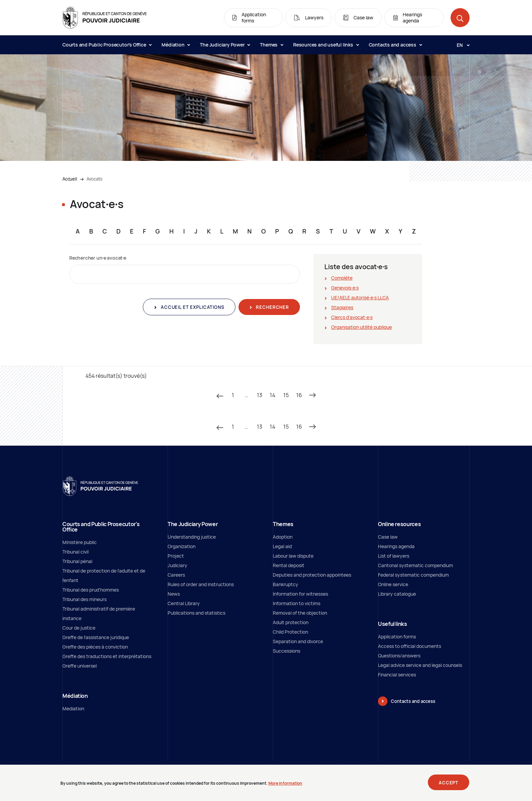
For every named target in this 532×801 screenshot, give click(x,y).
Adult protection (291, 622)
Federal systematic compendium (413, 575)
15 (286, 395)
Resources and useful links (326, 45)
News (174, 594)
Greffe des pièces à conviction (95, 647)
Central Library (184, 603)
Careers (176, 575)
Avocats (94, 179)
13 (260, 395)
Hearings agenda (396, 546)
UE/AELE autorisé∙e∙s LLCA (360, 297)
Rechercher (272, 307)
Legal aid (282, 546)
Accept (449, 785)
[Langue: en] (460, 45)
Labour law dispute (293, 556)
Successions (287, 651)
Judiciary (177, 565)
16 (299, 395)
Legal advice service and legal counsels (420, 665)
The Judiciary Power (225, 45)
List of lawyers (394, 556)
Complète (342, 278)
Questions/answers (399, 656)
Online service (393, 584)
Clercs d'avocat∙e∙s (352, 317)
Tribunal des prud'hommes (91, 590)
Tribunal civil (75, 552)
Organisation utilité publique (362, 327)
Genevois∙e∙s (345, 288)
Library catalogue (397, 594)
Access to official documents (410, 646)
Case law (388, 537)
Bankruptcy (286, 584)
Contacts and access (395, 45)
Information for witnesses (300, 594)
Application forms (397, 637)
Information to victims (297, 603)
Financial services (397, 675)
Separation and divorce (298, 641)
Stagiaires (342, 307)
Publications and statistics (196, 613)
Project (176, 556)
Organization (182, 546)
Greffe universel (80, 666)
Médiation (176, 45)
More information (285, 785)
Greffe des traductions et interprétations (107, 656)
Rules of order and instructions (201, 584)
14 (273, 395)
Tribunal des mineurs (84, 599)
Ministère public (80, 542)
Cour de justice (79, 628)
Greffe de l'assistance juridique (96, 637)
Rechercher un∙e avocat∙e (98, 258)
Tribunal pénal (77, 561)
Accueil (70, 179)
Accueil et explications (192, 307)
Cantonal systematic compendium (415, 565)
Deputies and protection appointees (312, 575)
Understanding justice (192, 537)
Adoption (283, 537)
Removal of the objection (300, 613)
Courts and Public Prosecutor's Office (107, 45)
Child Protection (290, 632)
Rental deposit (289, 565)
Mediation (73, 709)
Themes (271, 45)
